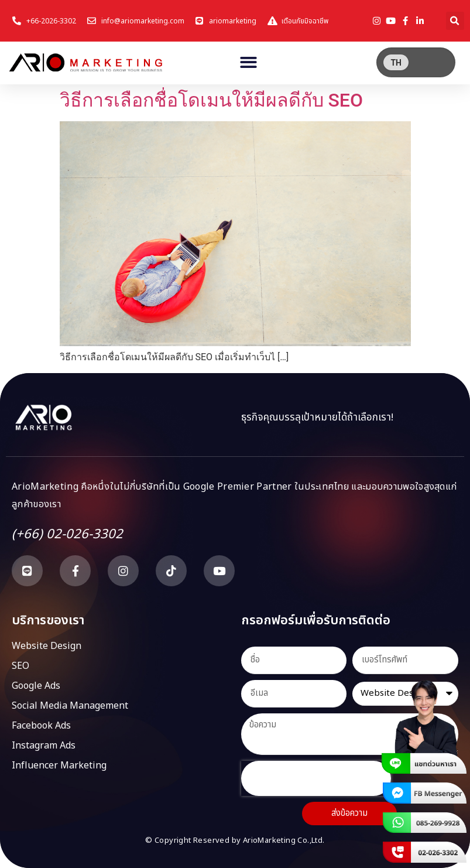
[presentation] (316, 778)
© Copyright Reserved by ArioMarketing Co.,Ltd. (235, 840)
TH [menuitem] (396, 63)
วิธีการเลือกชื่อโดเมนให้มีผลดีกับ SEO (211, 100)
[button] (455, 21)
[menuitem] (396, 62)
